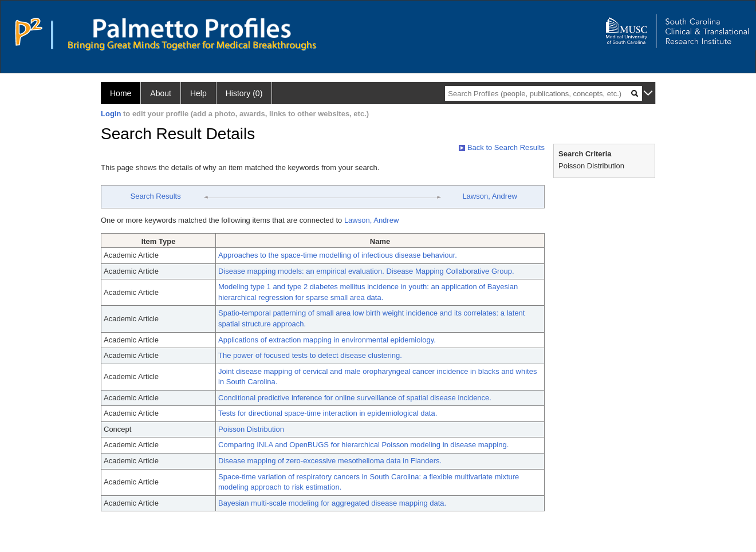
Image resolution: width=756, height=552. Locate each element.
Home (121, 93)
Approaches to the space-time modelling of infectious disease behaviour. (338, 255)
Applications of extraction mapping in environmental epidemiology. (327, 340)
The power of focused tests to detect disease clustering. (310, 355)
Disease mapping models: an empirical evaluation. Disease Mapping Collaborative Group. (366, 271)
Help (198, 93)
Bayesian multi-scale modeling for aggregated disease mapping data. (332, 503)
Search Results (156, 196)
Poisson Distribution (251, 429)
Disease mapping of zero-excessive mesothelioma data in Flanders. (330, 461)
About (161, 93)
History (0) (244, 93)
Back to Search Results (502, 147)
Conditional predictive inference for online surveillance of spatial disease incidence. (355, 398)
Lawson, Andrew (489, 196)
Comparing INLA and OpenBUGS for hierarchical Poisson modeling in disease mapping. (363, 445)
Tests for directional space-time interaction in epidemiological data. (328, 413)
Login (111, 114)
